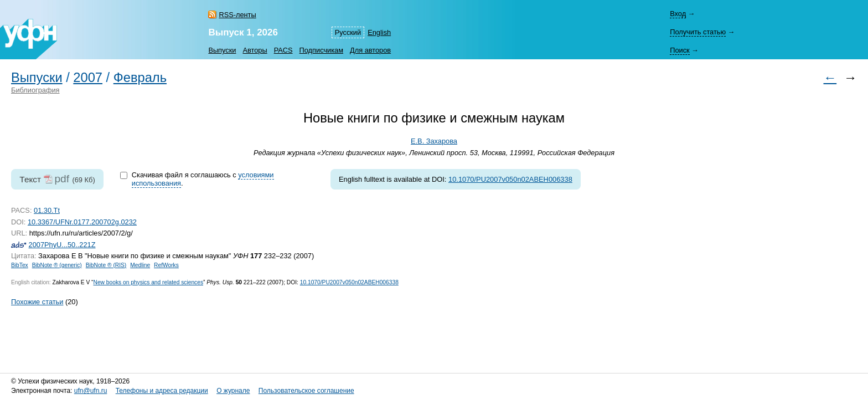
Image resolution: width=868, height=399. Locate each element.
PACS (283, 50)
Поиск (680, 50)
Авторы (255, 50)
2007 (88, 78)
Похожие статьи (37, 302)
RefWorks (166, 265)
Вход (678, 14)
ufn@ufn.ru (91, 391)
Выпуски (222, 50)
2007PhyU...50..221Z (62, 245)
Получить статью (698, 32)
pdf (62, 179)
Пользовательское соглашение (306, 391)
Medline (140, 265)
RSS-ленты (237, 15)
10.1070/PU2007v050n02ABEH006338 (510, 179)
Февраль (140, 78)
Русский (348, 32)
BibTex (20, 265)
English (379, 32)
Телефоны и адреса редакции (162, 391)
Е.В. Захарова (434, 141)
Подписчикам (321, 50)
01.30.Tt (47, 210)
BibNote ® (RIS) (106, 265)
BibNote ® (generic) (57, 265)
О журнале (233, 391)
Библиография (35, 90)
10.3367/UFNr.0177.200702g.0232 (82, 222)
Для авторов (370, 50)
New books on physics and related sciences (148, 282)
